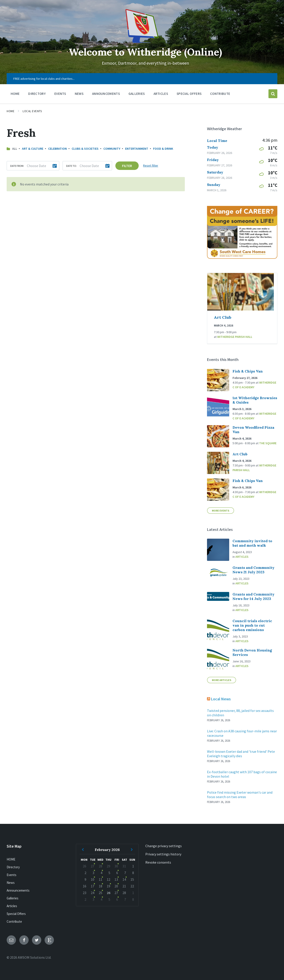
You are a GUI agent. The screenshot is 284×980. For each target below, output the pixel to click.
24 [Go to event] (93, 893)
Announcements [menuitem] (106, 94)
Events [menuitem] (60, 94)
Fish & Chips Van (248, 371)
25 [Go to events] (101, 893)
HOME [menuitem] (15, 94)
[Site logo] (142, 42)
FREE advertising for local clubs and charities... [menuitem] (44, 79)
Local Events (32, 111)
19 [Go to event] (108, 886)
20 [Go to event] (116, 886)
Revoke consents (158, 862)
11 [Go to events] (101, 879)
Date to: (71, 166)
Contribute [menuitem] (220, 94)
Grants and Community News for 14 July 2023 (253, 596)
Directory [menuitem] (37, 94)
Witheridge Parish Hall (235, 337)
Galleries (13, 898)
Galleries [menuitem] (137, 94)
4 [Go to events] (101, 873)
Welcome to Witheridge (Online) (145, 52)
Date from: (17, 166)
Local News (221, 699)
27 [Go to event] (93, 866)
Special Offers (16, 914)
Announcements (18, 890)
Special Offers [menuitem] (189, 94)
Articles (242, 557)
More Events (221, 511)
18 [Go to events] (101, 886)
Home (11, 111)
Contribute (14, 921)
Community (112, 149)
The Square (268, 443)
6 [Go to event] (117, 873)
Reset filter (151, 165)
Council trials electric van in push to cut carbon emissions (252, 625)
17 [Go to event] (93, 886)
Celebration (57, 149)
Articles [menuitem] (161, 94)
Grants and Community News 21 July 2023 (253, 570)
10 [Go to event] (93, 879)
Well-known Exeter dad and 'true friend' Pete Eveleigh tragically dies (241, 754)
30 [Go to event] (116, 866)
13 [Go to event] (116, 879)
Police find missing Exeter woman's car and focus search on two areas (240, 795)
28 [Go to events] (101, 866)
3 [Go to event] (93, 873)
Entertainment (137, 149)
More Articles (222, 680)
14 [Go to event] (124, 879)
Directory (13, 867)
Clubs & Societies (85, 149)
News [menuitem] (79, 94)
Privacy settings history (163, 854)
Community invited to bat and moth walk (252, 543)
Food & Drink (163, 149)
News (11, 883)
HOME (11, 859)
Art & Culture (33, 149)
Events (12, 875)
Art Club (223, 317)
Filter (127, 166)
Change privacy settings (164, 846)
